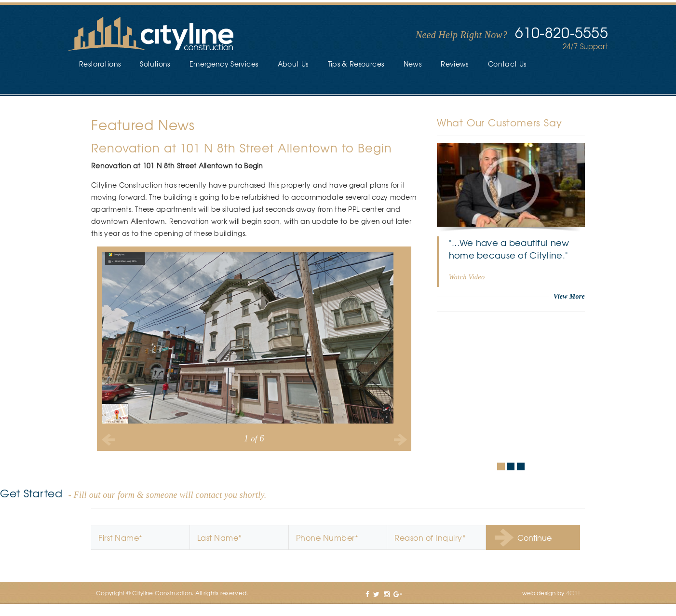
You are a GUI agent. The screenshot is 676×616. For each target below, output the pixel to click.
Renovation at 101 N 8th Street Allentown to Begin (242, 148)
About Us (293, 64)
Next (400, 439)
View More (569, 296)
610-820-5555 (561, 32)
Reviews (454, 64)
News (412, 64)
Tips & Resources (356, 64)
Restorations (100, 64)
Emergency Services (224, 64)
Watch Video (467, 277)
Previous (108, 439)
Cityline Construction (151, 34)
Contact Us (507, 64)
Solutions (155, 64)
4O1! (573, 593)
